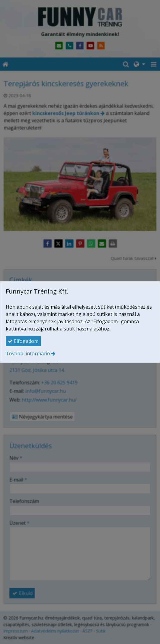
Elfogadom (23, 341)
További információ (28, 353)
